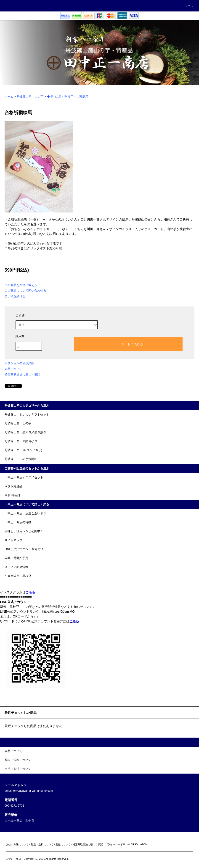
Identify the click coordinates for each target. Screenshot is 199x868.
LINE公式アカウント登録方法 (24, 549)
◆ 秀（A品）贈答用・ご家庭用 (68, 97)
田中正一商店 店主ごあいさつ (25, 513)
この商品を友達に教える (21, 285)
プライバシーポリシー (118, 844)
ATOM (144, 844)
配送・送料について (42, 844)
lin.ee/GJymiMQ (63, 612)
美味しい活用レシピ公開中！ (24, 531)
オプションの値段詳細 (19, 363)
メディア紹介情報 (16, 567)
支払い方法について (17, 844)
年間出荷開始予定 (16, 558)
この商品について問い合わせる (25, 291)
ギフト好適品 (13, 486)
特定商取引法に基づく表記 (22, 374)
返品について (13, 369)
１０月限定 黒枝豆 (18, 576)
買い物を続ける (15, 296)
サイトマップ (13, 540)
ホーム (9, 97)
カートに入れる (128, 344)
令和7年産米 (13, 495)
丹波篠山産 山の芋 (30, 97)
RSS (135, 844)
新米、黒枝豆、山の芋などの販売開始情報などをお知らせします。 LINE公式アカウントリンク (48, 607)
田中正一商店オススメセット (24, 477)
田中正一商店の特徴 (18, 522)
